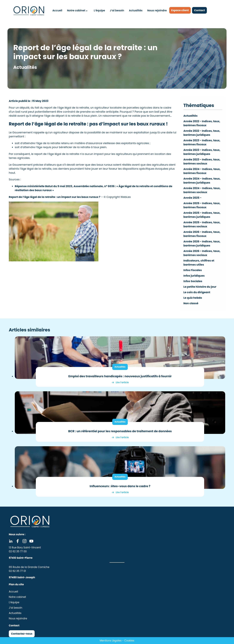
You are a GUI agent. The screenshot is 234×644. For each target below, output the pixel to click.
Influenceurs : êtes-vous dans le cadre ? (120, 486)
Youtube (31, 541)
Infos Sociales (193, 281)
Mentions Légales (111, 641)
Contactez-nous (22, 634)
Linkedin (11, 541)
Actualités (136, 10)
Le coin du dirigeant (197, 292)
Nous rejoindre (157, 10)
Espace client (181, 10)
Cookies (129, 641)
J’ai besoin (117, 10)
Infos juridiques (194, 276)
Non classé (191, 303)
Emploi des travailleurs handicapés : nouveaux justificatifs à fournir (120, 376)
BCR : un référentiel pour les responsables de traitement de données (120, 431)
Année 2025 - (193, 198)
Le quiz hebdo (193, 298)
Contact (201, 10)
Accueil (57, 10)
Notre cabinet (76, 10)
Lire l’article (122, 382)
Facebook (18, 541)
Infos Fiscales (193, 270)
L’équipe (99, 10)
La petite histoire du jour (200, 287)
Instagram (24, 541)
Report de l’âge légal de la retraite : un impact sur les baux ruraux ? (55, 197)
